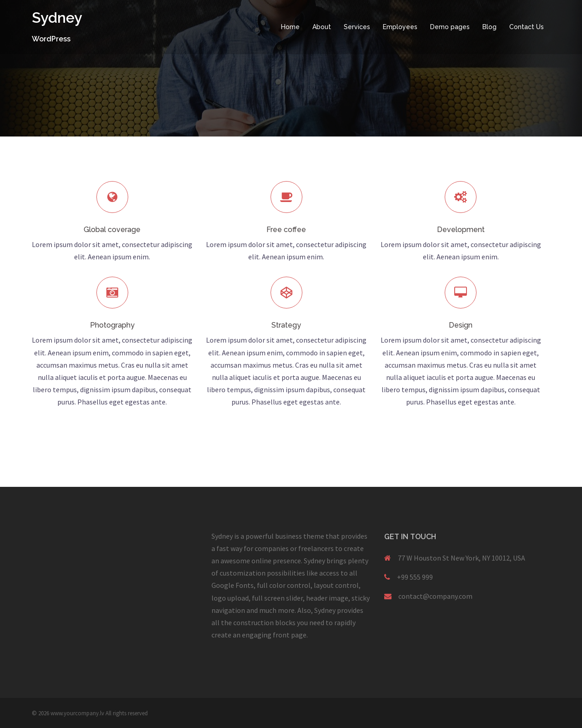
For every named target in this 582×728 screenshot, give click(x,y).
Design (461, 325)
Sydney (57, 18)
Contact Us (527, 27)
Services (357, 27)
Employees (400, 27)
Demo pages (450, 27)
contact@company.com (435, 596)
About (322, 27)
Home (290, 27)
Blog (489, 27)
